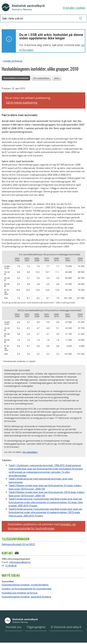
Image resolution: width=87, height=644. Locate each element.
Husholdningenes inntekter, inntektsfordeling (25, 585)
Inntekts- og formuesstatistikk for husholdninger (27, 589)
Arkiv (57, 78)
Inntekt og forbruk (13, 61)
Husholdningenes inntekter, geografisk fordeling (26, 597)
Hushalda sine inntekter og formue (20, 593)
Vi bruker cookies (74, 8)
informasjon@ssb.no (20, 562)
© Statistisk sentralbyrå (66, 627)
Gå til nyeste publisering (22, 103)
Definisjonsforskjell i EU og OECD (18, 544)
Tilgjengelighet (36, 627)
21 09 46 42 (11, 566)
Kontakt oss (14, 627)
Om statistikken (41, 78)
